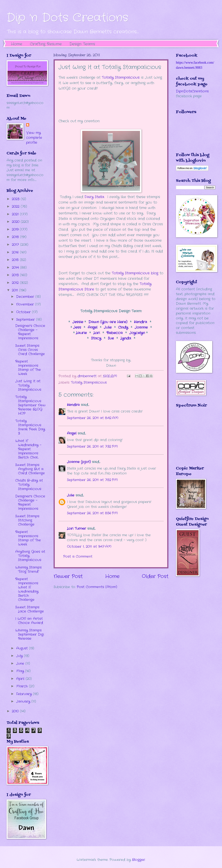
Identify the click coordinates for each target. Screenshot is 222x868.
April (21, 679)
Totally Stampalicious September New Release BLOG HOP (30, 405)
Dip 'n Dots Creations (67, 18)
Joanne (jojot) (79, 462)
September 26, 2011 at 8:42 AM (93, 418)
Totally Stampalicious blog (135, 273)
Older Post (155, 577)
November (26, 304)
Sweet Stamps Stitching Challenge (27, 520)
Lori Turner (76, 529)
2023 (16, 199)
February (25, 694)
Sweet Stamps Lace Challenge (30, 609)
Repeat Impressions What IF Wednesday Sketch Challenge (27, 589)
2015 (16, 260)
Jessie (78, 322)
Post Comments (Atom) (97, 587)
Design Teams (82, 44)
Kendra (141, 322)
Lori (97, 333)
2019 (16, 229)
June (21, 664)
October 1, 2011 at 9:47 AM (89, 547)
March (23, 686)
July (20, 656)
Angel (92, 327)
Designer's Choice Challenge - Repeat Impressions (30, 332)
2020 (16, 222)
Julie (108, 327)
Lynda (126, 338)
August (23, 648)
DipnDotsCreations (192, 91)
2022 (16, 207)
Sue (111, 338)
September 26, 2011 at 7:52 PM (92, 480)
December (26, 297)
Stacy (96, 338)
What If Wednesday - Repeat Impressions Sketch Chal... (28, 449)
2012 (16, 283)
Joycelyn (137, 333)
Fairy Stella (94, 197)
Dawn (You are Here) (108, 322)
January (24, 701)
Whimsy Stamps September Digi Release (30, 634)
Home (17, 44)
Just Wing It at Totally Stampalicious (28, 385)
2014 (16, 268)
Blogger (139, 860)
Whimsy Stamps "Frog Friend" (28, 569)
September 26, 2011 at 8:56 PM (92, 513)
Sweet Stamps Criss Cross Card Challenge (30, 350)
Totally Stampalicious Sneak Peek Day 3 (30, 427)
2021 (16, 214)
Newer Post (68, 577)
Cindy (123, 327)
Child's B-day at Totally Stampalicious (29, 485)
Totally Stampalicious (121, 78)
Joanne (142, 327)
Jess (76, 327)
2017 (16, 245)
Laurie (81, 333)
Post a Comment (78, 557)
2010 (16, 711)
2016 (16, 252)
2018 (16, 237)
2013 (16, 275)
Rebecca (115, 333)
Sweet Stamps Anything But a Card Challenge (30, 469)
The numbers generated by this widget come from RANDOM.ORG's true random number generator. (191, 440)
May (21, 671)
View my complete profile (34, 138)
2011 (16, 290)
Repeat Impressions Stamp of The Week (28, 368)
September (26, 320)
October (24, 312)
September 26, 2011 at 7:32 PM (92, 446)
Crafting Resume (46, 44)
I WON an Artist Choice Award (29, 621)
